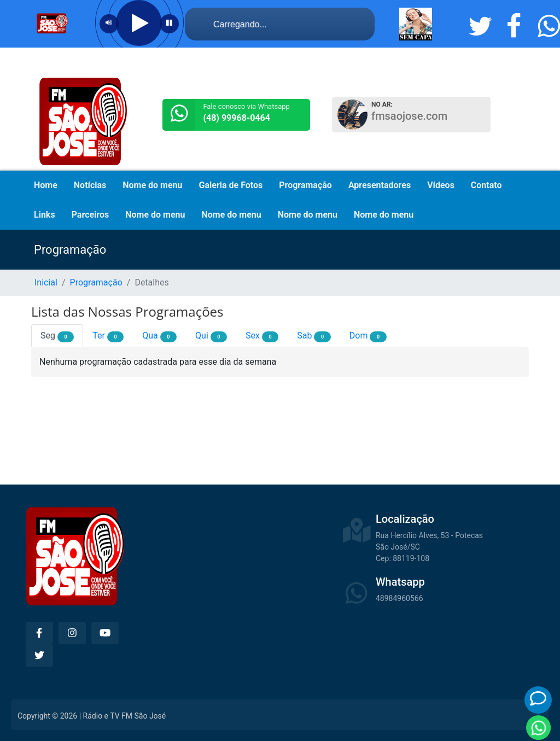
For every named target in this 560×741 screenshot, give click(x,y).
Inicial (46, 282)
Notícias (90, 185)
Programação (305, 185)
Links (45, 215)
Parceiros (91, 215)
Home (46, 185)
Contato (486, 185)
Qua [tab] (159, 336)
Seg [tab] (57, 336)
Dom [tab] (368, 336)
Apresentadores (380, 185)
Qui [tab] (211, 336)
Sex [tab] (262, 336)
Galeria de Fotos (231, 185)
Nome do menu (152, 185)
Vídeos (441, 185)
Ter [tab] (108, 336)
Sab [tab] (314, 336)
